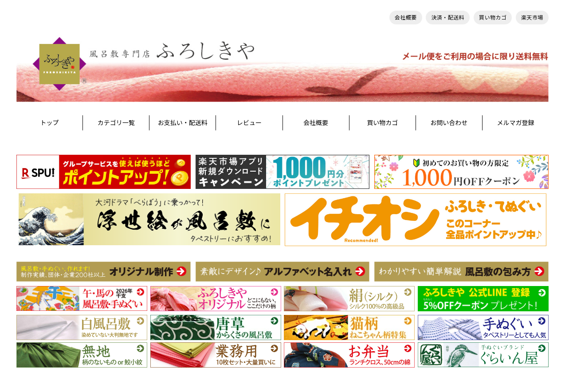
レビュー (249, 123)
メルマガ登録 (515, 123)
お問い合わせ (449, 123)
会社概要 (406, 18)
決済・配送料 (448, 18)
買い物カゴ (493, 18)
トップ (50, 123)
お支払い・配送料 (183, 123)
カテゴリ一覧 (116, 123)
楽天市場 (532, 18)
